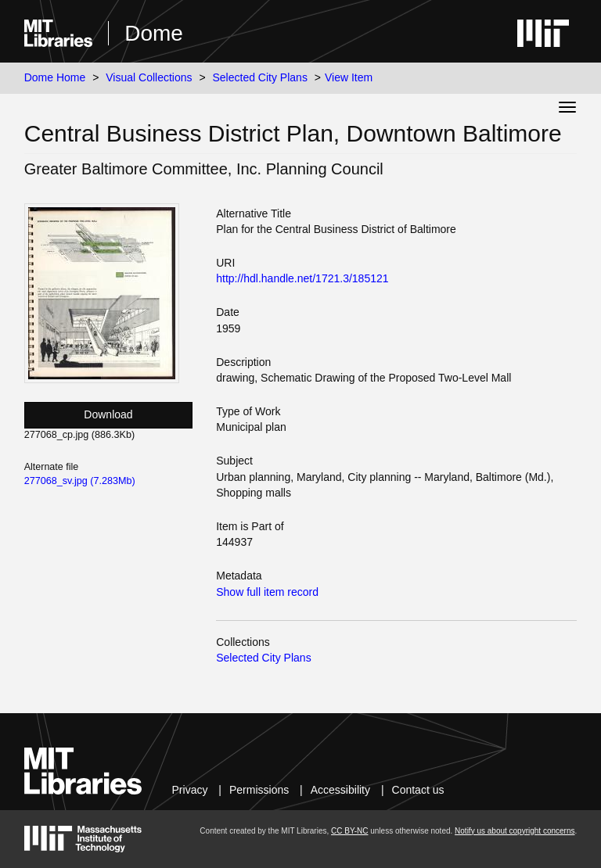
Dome (154, 33)
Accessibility (340, 790)
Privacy (190, 790)
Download (108, 414)
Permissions (259, 790)
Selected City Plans (260, 77)
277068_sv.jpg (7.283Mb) (80, 481)
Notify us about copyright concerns (515, 831)
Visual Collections (149, 77)
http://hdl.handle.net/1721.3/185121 (302, 278)
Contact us (418, 790)
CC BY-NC (349, 831)
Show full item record (267, 592)
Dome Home (55, 77)
